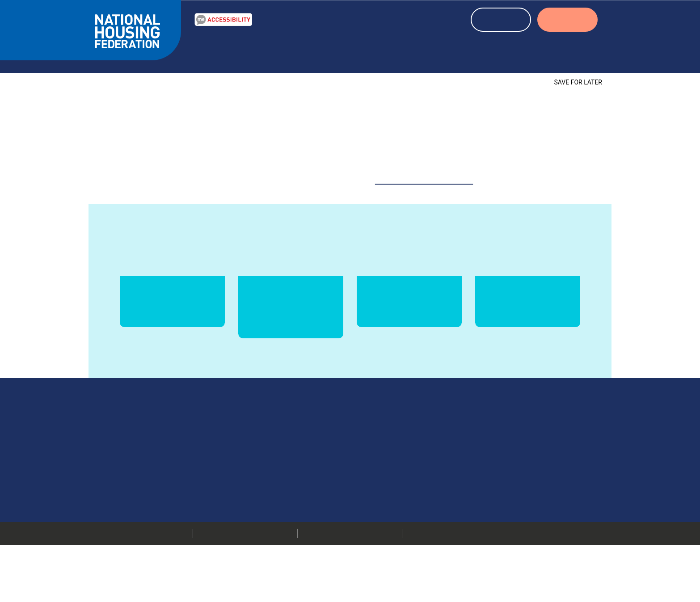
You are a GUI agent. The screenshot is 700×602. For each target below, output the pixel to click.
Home (105, 69)
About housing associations (476, 51)
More (365, 495)
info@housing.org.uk (411, 484)
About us (567, 51)
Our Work (216, 51)
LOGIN (567, 21)
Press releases (498, 495)
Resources (272, 51)
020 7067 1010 (415, 473)
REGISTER (501, 21)
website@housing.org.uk (424, 168)
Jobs (483, 506)
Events (390, 51)
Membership (495, 518)
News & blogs (335, 51)
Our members (497, 473)
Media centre (496, 484)
